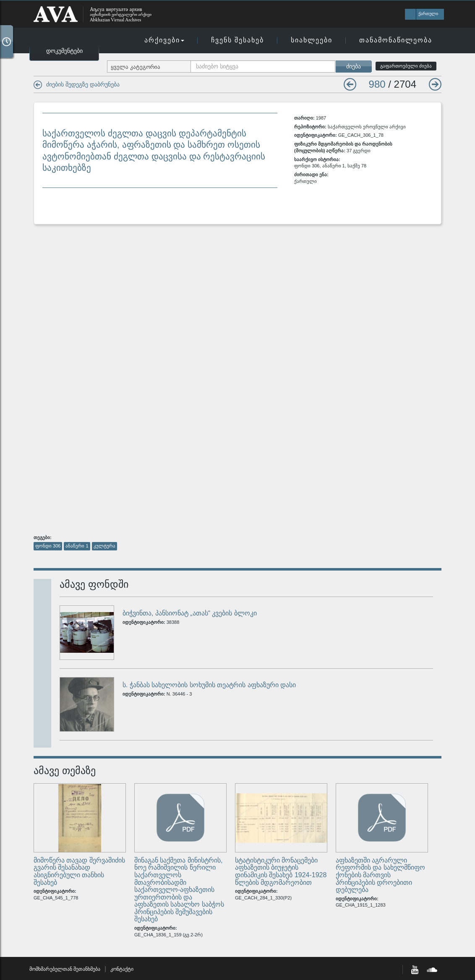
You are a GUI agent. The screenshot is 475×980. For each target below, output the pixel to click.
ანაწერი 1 (77, 546)
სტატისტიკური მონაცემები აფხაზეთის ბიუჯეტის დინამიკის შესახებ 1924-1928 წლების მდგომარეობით (281, 871)
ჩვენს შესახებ (237, 40)
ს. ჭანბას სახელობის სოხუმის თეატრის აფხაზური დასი (209, 685)
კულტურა (104, 546)
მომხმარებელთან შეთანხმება (65, 969)
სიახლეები (312, 40)
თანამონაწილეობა (396, 40)
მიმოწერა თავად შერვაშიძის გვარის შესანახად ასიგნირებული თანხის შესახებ (79, 871)
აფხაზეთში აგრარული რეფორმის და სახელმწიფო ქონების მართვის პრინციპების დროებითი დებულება (380, 875)
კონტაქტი (122, 969)
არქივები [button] (164, 40)
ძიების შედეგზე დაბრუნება (83, 84)
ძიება (354, 66)
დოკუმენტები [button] (64, 51)
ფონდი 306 (48, 546)
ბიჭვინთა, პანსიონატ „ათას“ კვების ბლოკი (190, 613)
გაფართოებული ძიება (406, 66)
